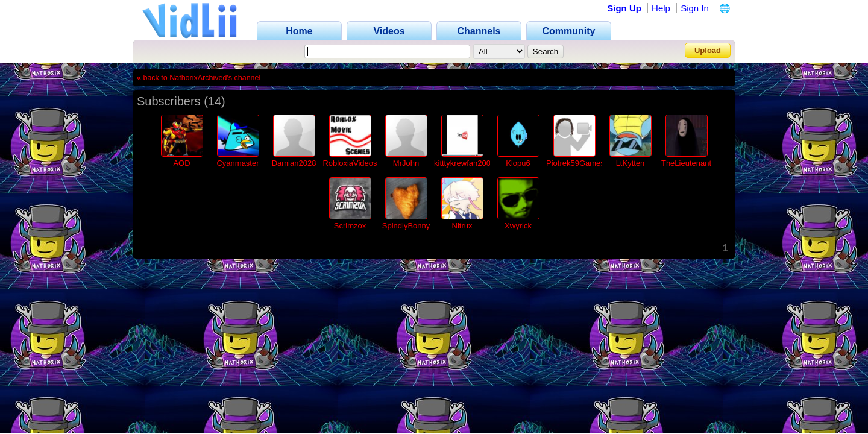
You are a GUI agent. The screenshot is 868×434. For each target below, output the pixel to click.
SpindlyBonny (406, 226)
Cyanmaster (237, 163)
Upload (708, 50)
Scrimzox (350, 226)
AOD (181, 163)
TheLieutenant (686, 163)
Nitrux (462, 226)
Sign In (695, 8)
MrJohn (406, 163)
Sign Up (624, 8)
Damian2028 (294, 163)
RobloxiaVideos (350, 163)
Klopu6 (518, 163)
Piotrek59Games (575, 163)
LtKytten (631, 163)
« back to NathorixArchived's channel (199, 78)
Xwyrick (518, 226)
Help (661, 8)
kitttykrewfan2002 (464, 163)
